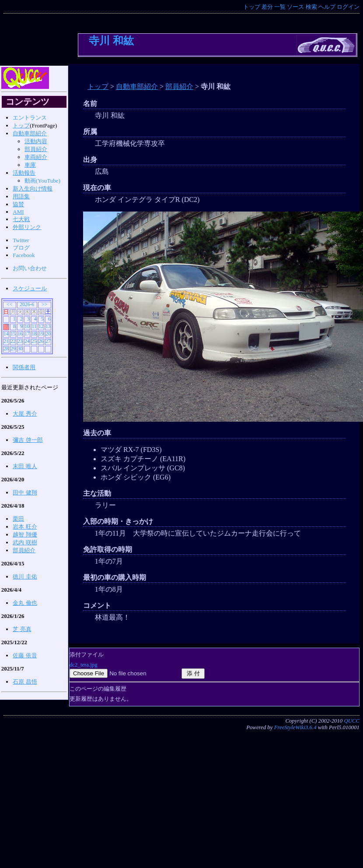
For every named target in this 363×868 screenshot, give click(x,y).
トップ (252, 7)
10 (27, 326)
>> (44, 305)
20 (48, 334)
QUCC (352, 721)
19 (41, 334)
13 (48, 326)
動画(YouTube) (42, 181)
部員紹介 (179, 86)
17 (27, 334)
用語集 (21, 196)
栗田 (18, 519)
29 (13, 349)
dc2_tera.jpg (84, 665)
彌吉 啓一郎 (28, 440)
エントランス (30, 118)
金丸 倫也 (25, 603)
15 (13, 334)
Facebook (24, 255)
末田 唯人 (25, 466)
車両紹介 (36, 157)
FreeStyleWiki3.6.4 (295, 727)
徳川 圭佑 (25, 577)
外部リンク (27, 227)
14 (6, 334)
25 (34, 341)
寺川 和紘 (111, 41)
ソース (295, 7)
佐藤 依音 (25, 655)
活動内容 (36, 141)
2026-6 (27, 305)
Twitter (21, 240)
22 (13, 341)
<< (9, 305)
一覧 (280, 7)
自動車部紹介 (137, 86)
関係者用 (24, 367)
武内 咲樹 (25, 542)
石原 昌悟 (25, 682)
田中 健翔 (25, 492)
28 (6, 349)
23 (20, 341)
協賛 (18, 204)
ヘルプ (327, 7)
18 (34, 334)
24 (27, 341)
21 (6, 341)
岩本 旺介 (25, 527)
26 (41, 341)
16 (20, 334)
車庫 (30, 165)
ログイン (348, 7)
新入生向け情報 (33, 189)
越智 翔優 (25, 535)
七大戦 (21, 219)
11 (34, 326)
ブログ (21, 248)
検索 (311, 7)
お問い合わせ (30, 268)
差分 (267, 7)
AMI (18, 212)
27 (48, 341)
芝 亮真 (22, 629)
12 (41, 326)
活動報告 (24, 173)
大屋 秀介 (25, 414)
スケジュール (30, 288)
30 (20, 349)
